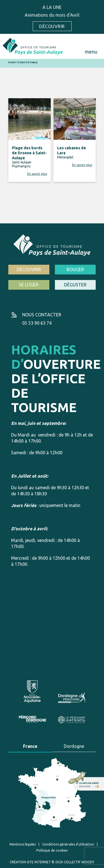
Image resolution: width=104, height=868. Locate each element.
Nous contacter (42, 315)
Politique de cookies (52, 850)
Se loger (29, 285)
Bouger (75, 269)
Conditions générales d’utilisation (68, 844)
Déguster (75, 285)
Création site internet (30, 862)
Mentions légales (23, 844)
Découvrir (52, 26)
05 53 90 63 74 (37, 323)
